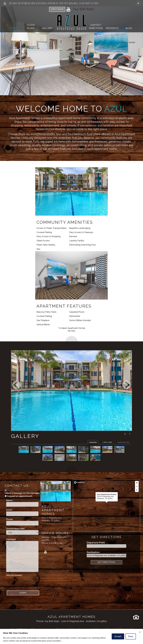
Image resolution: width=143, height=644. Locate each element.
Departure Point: (96, 543)
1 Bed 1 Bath (107, 442)
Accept (118, 636)
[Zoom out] (137, 486)
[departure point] (106, 546)
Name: (10, 500)
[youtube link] (68, 9)
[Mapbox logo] (79, 482)
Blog (129, 28)
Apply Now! (57, 9)
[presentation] (26, 582)
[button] (138, 3)
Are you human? (15, 575)
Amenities (93, 442)
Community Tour (124, 442)
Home (14, 28)
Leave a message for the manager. (22, 493)
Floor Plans (31, 27)
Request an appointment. (20, 496)
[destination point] (106, 556)
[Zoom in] (137, 483)
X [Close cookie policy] (140, 632)
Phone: (10, 519)
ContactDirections (96, 27)
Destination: (93, 552)
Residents (112, 28)
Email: (10, 510)
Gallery (47, 28)
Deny (131, 636)
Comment (11, 539)
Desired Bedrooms (15, 529)
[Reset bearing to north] (137, 490)
